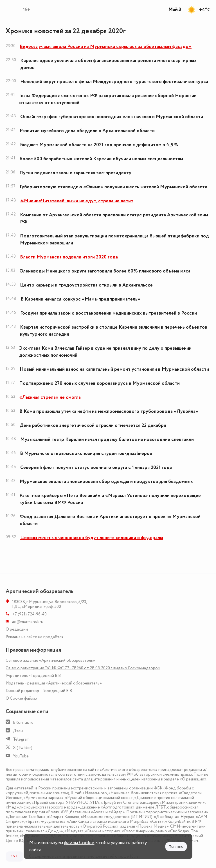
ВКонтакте (23, 722)
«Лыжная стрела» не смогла (50, 397)
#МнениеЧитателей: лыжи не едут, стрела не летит (77, 201)
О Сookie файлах (21, 698)
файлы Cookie (79, 843)
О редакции (17, 629)
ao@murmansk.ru (28, 622)
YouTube (21, 756)
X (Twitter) (23, 748)
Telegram (21, 739)
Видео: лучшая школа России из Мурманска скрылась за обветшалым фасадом (106, 47)
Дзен (18, 731)
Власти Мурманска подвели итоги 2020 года (69, 257)
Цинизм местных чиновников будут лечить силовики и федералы (92, 538)
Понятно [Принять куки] (176, 847)
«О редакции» (193, 779)
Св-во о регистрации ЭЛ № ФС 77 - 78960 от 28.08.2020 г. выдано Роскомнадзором (83, 668)
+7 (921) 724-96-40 (29, 614)
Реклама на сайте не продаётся (34, 637)
